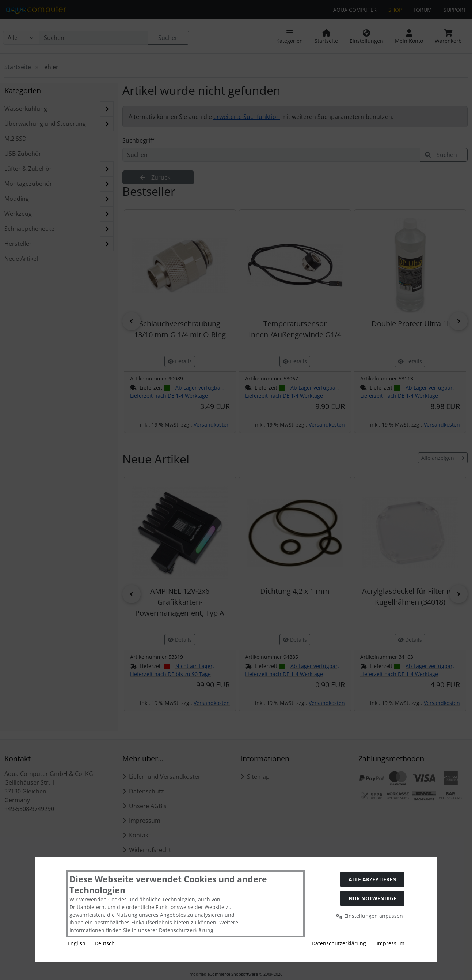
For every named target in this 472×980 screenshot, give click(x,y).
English (77, 943)
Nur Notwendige (372, 898)
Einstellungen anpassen (370, 916)
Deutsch (105, 943)
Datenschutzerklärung (339, 943)
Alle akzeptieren (372, 879)
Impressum (391, 943)
